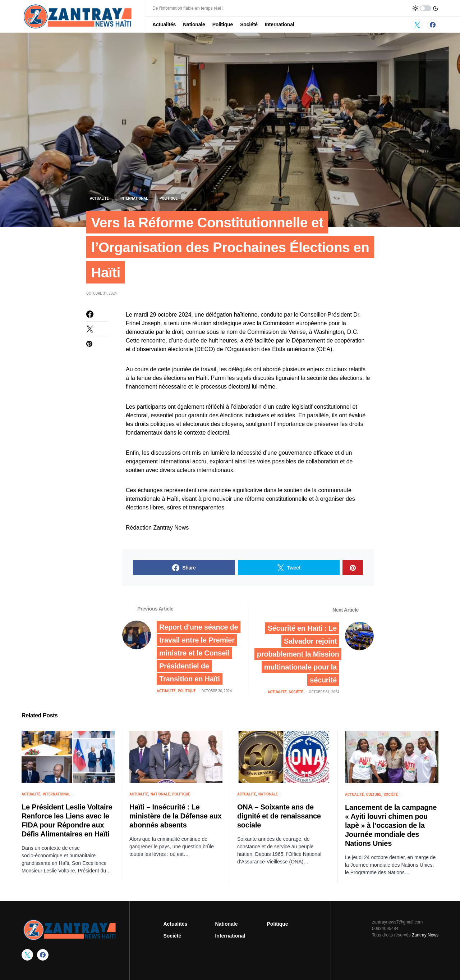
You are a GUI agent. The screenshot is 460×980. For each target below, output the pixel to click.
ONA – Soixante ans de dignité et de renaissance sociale (279, 818)
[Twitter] (417, 25)
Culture (374, 796)
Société (296, 693)
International (134, 198)
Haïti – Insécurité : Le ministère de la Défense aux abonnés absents (176, 818)
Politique (169, 198)
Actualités (175, 924)
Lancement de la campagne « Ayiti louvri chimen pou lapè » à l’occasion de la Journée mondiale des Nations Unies (391, 827)
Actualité (99, 198)
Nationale (160, 796)
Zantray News (425, 935)
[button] (425, 8)
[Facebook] (433, 25)
